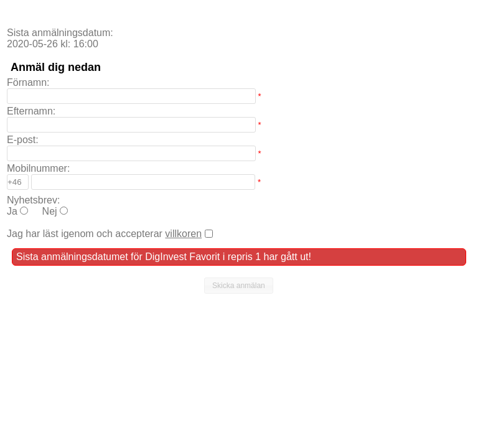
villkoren (183, 234)
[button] (239, 286)
